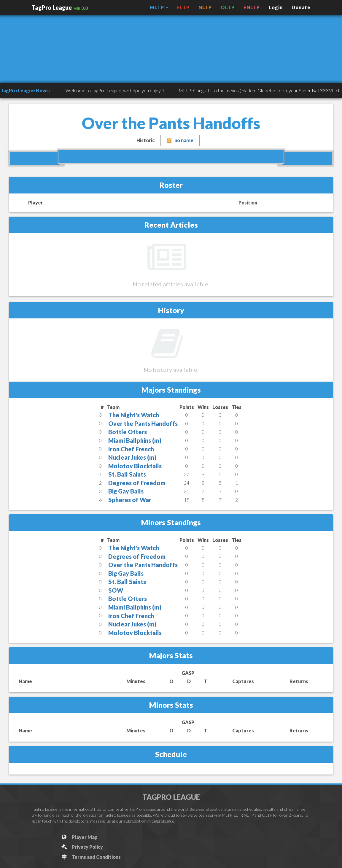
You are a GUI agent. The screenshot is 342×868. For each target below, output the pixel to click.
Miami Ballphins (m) (135, 440)
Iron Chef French (131, 449)
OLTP (228, 7)
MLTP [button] (159, 7)
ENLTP (252, 7)
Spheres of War (130, 500)
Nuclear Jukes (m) (132, 457)
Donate (301, 7)
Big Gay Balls (126, 491)
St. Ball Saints (127, 474)
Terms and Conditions (91, 857)
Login (276, 7)
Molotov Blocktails (135, 466)
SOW (116, 590)
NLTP (205, 7)
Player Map (79, 837)
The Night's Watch (134, 415)
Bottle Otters (128, 432)
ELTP (183, 7)
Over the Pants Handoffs (143, 423)
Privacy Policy (82, 847)
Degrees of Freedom (137, 483)
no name (184, 140)
